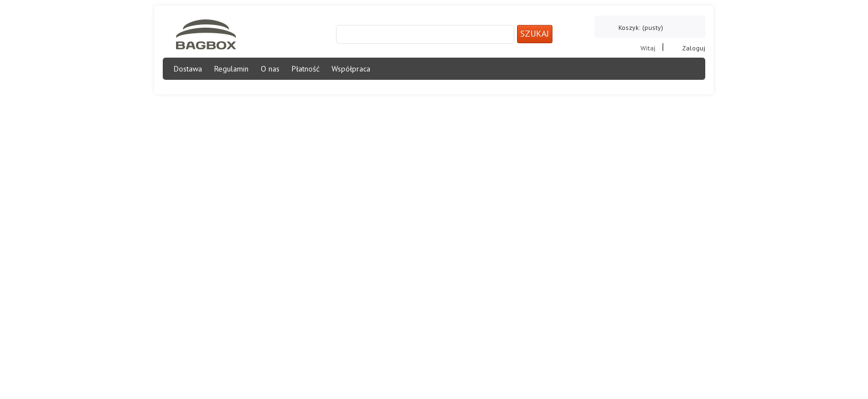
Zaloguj (694, 47)
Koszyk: (641, 27)
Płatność (306, 69)
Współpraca (351, 69)
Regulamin (231, 69)
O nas (270, 69)
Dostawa (188, 69)
